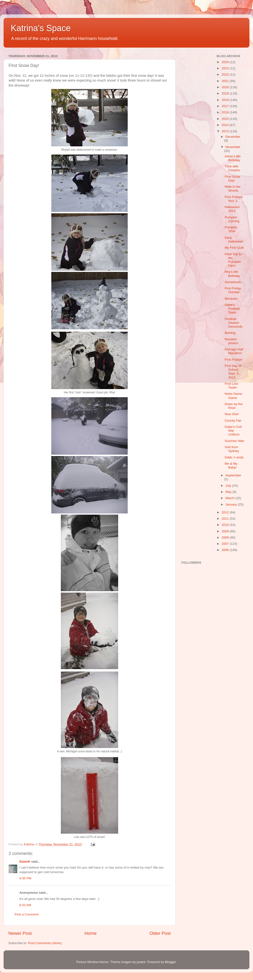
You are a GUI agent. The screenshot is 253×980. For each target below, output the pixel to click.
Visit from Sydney (232, 449)
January (232, 504)
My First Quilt (234, 248)
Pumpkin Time (231, 229)
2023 (226, 68)
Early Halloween (234, 239)
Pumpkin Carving (232, 219)
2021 (226, 81)
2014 (226, 125)
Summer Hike (234, 441)
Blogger (170, 962)
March (230, 498)
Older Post (160, 933)
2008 (226, 537)
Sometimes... (234, 282)
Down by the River (234, 406)
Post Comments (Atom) (45, 943)
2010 (226, 525)
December (233, 137)
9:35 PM (25, 878)
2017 (226, 106)
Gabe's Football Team (232, 309)
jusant (141, 962)
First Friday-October (233, 290)
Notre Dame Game (233, 396)
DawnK (25, 862)
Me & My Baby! (231, 465)
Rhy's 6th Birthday (232, 274)
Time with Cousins (232, 168)
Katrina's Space (41, 28)
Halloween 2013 (232, 209)
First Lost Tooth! (231, 386)
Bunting (230, 333)
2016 (226, 112)
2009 (226, 531)
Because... (232, 299)
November (233, 147)
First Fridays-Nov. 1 (234, 199)
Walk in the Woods (232, 189)
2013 (226, 131)
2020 (226, 87)
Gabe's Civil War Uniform (233, 431)
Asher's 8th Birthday (233, 158)
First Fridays (233, 360)
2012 (226, 512)
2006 (226, 550)
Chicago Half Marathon (234, 351)
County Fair (233, 421)
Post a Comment (27, 914)
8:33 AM (25, 905)
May (229, 492)
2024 (226, 62)
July (229, 486)
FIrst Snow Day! (232, 179)
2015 (226, 119)
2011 (226, 519)
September (233, 475)
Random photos (231, 341)
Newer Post (20, 933)
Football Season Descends (234, 323)
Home (90, 933)
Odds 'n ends (234, 457)
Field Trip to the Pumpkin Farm (233, 260)
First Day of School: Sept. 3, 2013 (233, 372)
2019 (226, 93)
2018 (226, 100)
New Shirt (232, 414)
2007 (226, 544)
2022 (226, 74)
